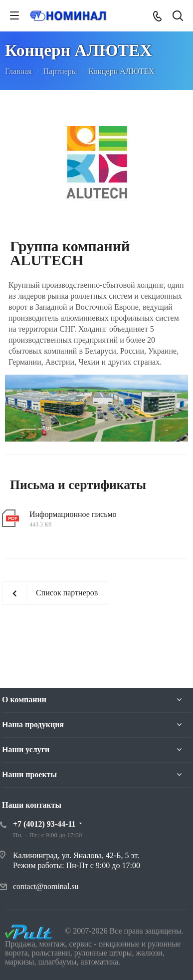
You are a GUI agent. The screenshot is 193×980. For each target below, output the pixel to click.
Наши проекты (29, 774)
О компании (24, 700)
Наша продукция (33, 725)
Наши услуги (26, 749)
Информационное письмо (73, 514)
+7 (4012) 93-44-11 (44, 824)
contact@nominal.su (46, 886)
